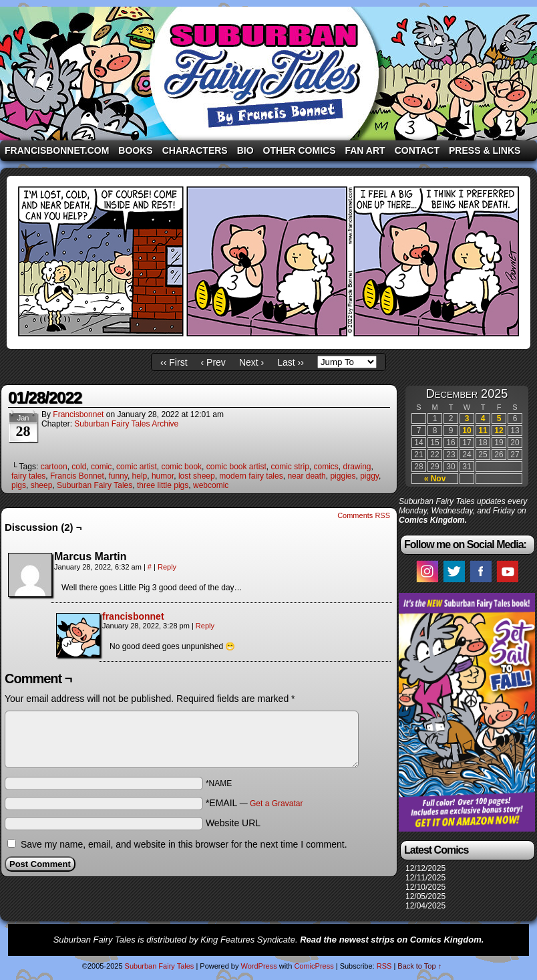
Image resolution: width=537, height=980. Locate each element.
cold (79, 467)
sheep (42, 485)
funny (118, 476)
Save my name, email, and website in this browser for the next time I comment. (184, 844)
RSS (384, 966)
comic (101, 467)
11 (483, 431)
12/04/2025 (425, 906)
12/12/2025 (425, 868)
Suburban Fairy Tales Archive (126, 424)
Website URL (233, 823)
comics (326, 467)
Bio (245, 150)
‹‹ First (174, 362)
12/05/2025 (425, 896)
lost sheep (197, 476)
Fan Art (365, 150)
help (140, 476)
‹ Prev (213, 362)
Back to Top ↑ (419, 966)
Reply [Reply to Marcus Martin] (167, 567)
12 (499, 431)
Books (135, 150)
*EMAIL (254, 803)
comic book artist (236, 467)
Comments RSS (364, 515)
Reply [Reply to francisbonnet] (205, 626)
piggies (343, 476)
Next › (251, 362)
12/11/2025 (425, 878)
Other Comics (300, 150)
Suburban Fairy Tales (268, 74)
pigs (19, 485)
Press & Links (485, 150)
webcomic (211, 485)
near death (306, 476)
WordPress (258, 966)
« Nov (435, 479)
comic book (181, 467)
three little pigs (163, 485)
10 (467, 431)
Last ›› (291, 362)
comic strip (290, 467)
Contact (417, 150)
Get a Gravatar (276, 804)
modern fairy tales (251, 476)
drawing (357, 467)
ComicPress (314, 966)
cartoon (54, 467)
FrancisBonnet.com (57, 150)
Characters (195, 150)
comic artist (137, 467)
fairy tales (28, 476)
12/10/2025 (425, 887)
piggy (369, 476)
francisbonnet (78, 414)
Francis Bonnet (77, 476)
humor (163, 476)
